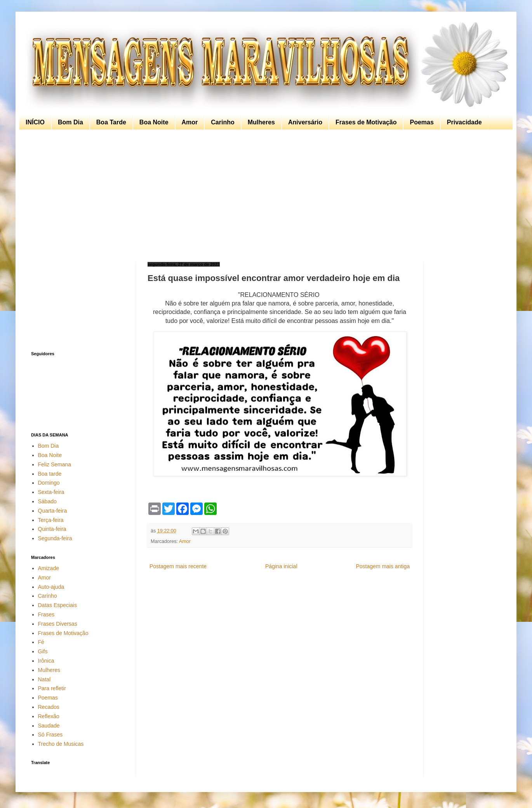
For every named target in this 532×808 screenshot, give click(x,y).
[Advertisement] (264, 196)
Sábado (47, 501)
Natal (44, 679)
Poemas (422, 122)
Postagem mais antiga (383, 566)
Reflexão (49, 716)
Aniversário (305, 122)
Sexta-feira (51, 492)
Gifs (43, 651)
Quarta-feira (53, 511)
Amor (190, 122)
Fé (41, 642)
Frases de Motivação (366, 122)
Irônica (46, 661)
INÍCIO (35, 122)
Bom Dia (70, 122)
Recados (49, 707)
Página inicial (281, 566)
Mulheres (261, 122)
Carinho (223, 122)
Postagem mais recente (178, 566)
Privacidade (464, 122)
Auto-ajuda (51, 587)
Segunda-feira (55, 538)
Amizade (49, 568)
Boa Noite (154, 122)
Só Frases (50, 735)
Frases (46, 614)
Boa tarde (50, 474)
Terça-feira (51, 520)
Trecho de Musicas (61, 744)
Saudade (49, 726)
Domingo (49, 483)
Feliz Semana (55, 464)
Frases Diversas (58, 624)
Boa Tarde (111, 122)
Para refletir (52, 688)
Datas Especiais (57, 605)
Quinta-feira (52, 529)
